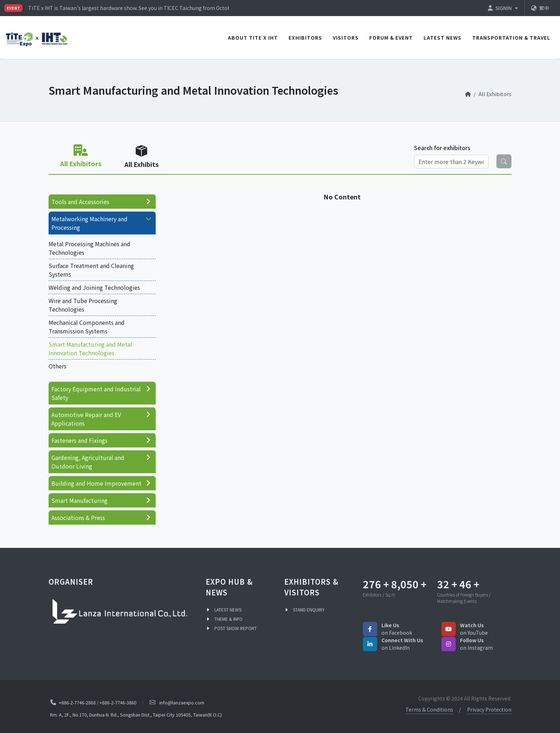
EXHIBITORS (305, 38)
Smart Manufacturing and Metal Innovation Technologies (90, 348)
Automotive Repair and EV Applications (101, 419)
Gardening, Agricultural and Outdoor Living (101, 462)
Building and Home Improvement (101, 483)
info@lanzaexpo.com (182, 702)
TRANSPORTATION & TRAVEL (511, 38)
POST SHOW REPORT (236, 628)
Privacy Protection (489, 709)
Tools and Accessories (101, 202)
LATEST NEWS (442, 38)
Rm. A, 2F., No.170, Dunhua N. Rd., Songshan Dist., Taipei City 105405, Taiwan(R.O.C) (136, 715)
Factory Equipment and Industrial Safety (101, 393)
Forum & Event (391, 38)
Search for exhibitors (442, 148)
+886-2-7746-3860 (118, 702)
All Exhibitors (495, 94)
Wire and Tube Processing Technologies (83, 305)
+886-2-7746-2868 (77, 702)
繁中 (540, 8)
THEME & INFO (228, 619)
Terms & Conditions (429, 709)
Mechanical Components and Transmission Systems (87, 327)
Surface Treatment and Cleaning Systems (91, 270)
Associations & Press (101, 517)
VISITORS (346, 38)
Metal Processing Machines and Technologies (89, 248)
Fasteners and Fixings (101, 440)
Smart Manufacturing (101, 500)
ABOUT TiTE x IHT (253, 38)
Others (57, 366)
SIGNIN (503, 8)
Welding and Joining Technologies (94, 287)
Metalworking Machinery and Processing (103, 223)
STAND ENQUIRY (309, 610)
